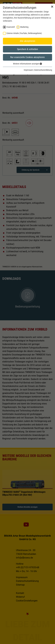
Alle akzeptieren (27, 41)
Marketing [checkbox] (24, 27)
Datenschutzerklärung (43, 70)
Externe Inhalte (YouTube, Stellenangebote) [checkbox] (24, 33)
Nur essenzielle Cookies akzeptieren (27, 57)
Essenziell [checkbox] (11, 27)
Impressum (28, 70)
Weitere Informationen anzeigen (27, 64)
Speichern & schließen (27, 49)
